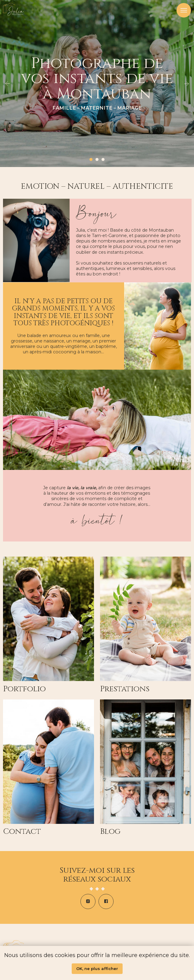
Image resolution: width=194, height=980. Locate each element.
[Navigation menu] (184, 10)
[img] (145, 762)
